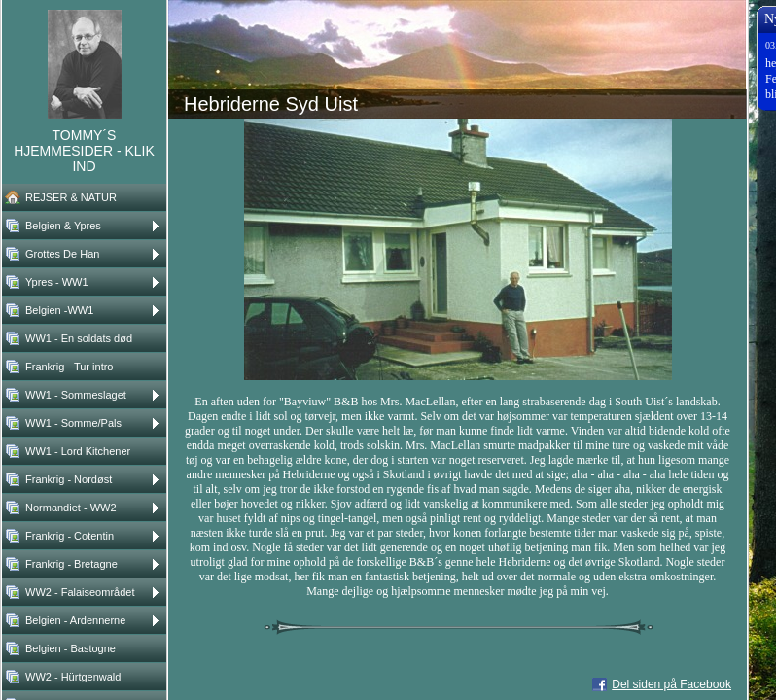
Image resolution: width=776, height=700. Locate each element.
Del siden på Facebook (671, 684)
